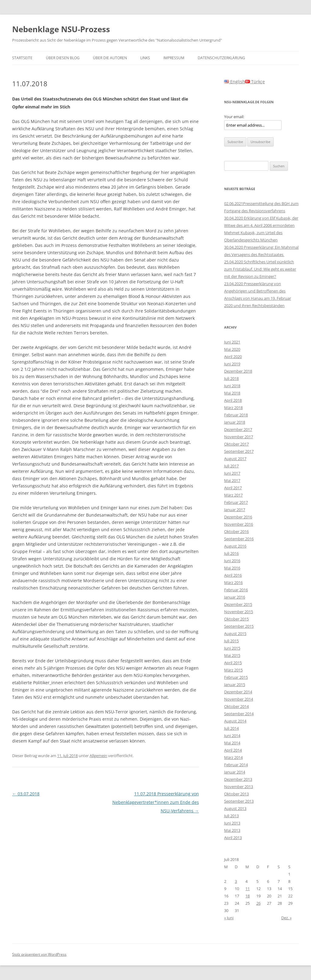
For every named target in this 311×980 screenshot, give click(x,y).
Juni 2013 (232, 823)
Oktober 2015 (236, 619)
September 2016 (239, 539)
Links (145, 58)
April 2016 (233, 575)
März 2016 (233, 582)
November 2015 (239, 612)
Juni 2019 (232, 364)
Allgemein (98, 756)
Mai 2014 (232, 743)
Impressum (174, 58)
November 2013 (239, 787)
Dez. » (286, 918)
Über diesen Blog (63, 58)
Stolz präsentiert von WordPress (39, 954)
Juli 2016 (231, 553)
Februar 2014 (236, 765)
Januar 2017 (235, 510)
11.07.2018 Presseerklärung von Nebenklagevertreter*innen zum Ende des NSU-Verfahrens (156, 802)
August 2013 (235, 808)
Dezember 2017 (238, 429)
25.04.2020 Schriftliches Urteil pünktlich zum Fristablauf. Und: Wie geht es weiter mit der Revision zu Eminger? (260, 269)
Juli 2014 (231, 728)
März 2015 (233, 670)
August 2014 (235, 721)
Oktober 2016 (236, 531)
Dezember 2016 (238, 517)
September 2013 (239, 801)
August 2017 (235, 459)
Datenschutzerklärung (221, 58)
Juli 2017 (231, 466)
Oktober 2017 (236, 444)
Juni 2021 (232, 342)
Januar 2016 (235, 597)
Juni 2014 (232, 736)
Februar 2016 (236, 590)
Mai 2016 (232, 568)
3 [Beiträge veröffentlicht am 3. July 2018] (236, 881)
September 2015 (239, 626)
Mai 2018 (232, 393)
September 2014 (239, 714)
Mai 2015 (232, 655)
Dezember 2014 (238, 692)
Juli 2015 (231, 641)
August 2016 (235, 546)
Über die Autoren (110, 58)
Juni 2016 (232, 561)
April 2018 (233, 400)
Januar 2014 (235, 772)
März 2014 (233, 757)
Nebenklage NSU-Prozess (61, 29)
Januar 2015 (235, 685)
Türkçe (255, 82)
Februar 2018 (236, 415)
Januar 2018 (235, 422)
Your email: (234, 117)
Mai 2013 (232, 830)
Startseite (22, 58)
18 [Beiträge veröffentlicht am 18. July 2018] (248, 896)
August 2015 (235, 633)
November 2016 (239, 524)
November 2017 (239, 437)
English (235, 82)
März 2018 (233, 408)
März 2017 (233, 495)
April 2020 (233, 357)
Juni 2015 (232, 648)
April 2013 (233, 838)
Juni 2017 (232, 473)
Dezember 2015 (238, 604)
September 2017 (239, 451)
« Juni (229, 918)
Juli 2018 (231, 378)
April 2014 (233, 750)
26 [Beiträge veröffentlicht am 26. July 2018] (258, 903)
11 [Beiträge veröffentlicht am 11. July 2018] (248, 889)
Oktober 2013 (236, 794)
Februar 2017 (236, 502)
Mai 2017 (232, 480)
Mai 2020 (232, 349)
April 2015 (233, 663)
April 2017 (233, 488)
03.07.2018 (26, 794)
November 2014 (239, 699)
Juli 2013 (231, 816)
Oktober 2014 (236, 706)
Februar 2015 (236, 677)
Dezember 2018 (238, 371)
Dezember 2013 (238, 779)
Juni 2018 (232, 386)
